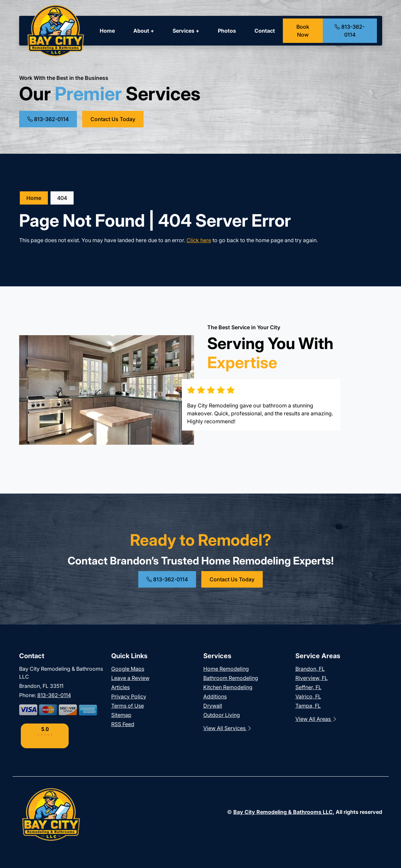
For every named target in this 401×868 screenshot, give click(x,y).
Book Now (303, 31)
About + (144, 31)
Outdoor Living (222, 715)
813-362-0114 (350, 31)
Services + (186, 31)
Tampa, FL (308, 706)
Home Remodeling (226, 669)
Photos (227, 31)
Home (107, 31)
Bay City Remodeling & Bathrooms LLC (283, 812)
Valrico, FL (308, 696)
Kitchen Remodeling (228, 687)
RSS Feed (123, 724)
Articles (120, 687)
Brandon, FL (310, 669)
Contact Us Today (113, 119)
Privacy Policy (129, 696)
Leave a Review (130, 678)
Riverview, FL (312, 678)
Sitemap (121, 715)
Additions (215, 696)
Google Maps (128, 669)
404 (62, 198)
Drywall (213, 706)
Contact (265, 31)
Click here (199, 240)
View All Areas (316, 719)
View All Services (228, 728)
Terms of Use (128, 706)
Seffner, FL (308, 687)
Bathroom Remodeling (231, 678)
